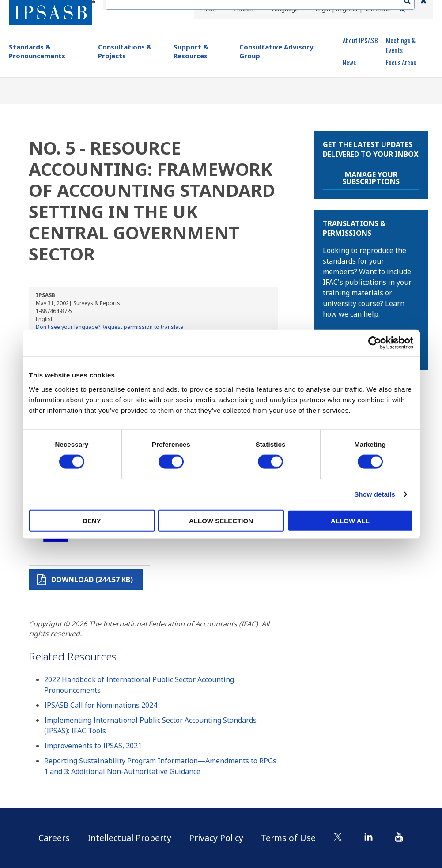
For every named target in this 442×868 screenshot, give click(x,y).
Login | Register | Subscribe (353, 9)
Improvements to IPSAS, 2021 (93, 746)
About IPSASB (360, 40)
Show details (375, 494)
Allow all (350, 520)
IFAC (210, 9)
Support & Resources (191, 51)
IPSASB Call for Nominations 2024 (101, 705)
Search (412, 9)
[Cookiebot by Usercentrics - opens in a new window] (375, 343)
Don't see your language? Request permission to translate (110, 327)
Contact (243, 9)
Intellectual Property (128, 838)
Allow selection (221, 520)
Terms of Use (292, 838)
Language (284, 9)
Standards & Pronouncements (37, 51)
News (349, 62)
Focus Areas (401, 62)
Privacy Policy (218, 838)
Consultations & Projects (125, 51)
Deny (92, 520)
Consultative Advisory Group (276, 51)
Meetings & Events (401, 45)
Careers (51, 838)
